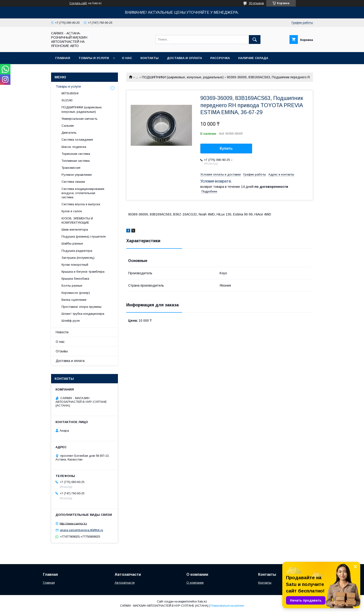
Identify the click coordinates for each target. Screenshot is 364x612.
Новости (62, 332)
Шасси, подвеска (74, 147)
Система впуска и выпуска (81, 204)
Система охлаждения (77, 140)
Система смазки (73, 182)
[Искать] (255, 40)
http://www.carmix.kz (73, 523)
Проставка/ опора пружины (81, 307)
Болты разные (72, 286)
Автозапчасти (125, 583)
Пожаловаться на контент (227, 606)
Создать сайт (78, 3)
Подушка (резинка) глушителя (84, 237)
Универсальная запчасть (80, 119)
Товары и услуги (94, 58)
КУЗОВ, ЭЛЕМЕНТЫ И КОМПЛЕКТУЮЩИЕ (77, 220)
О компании (195, 583)
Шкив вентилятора (75, 230)
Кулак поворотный (75, 265)
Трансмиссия (71, 168)
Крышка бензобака (75, 279)
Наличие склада (253, 58)
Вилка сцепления (74, 300)
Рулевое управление (77, 175)
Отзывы (62, 351)
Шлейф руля (71, 321)
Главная (63, 58)
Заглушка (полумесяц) (78, 258)
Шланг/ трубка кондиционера (83, 314)
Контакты (149, 58)
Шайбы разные (72, 243)
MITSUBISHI (70, 93)
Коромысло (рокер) (76, 293)
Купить (226, 148)
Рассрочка (220, 58)
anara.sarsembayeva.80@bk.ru (81, 530)
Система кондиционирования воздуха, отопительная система (83, 193)
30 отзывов (256, 3)
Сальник (68, 126)
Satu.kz (202, 602)
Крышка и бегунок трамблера (83, 272)
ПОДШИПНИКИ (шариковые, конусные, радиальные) (183, 77)
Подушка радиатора (77, 251)
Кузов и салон (72, 211)
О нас (127, 58)
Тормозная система (76, 154)
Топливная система (76, 161)
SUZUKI (67, 100)
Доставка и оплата (184, 58)
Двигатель (69, 133)
